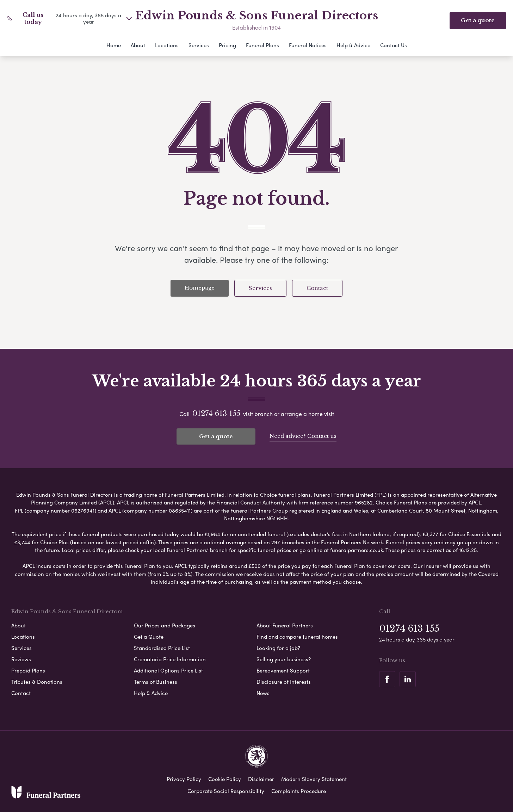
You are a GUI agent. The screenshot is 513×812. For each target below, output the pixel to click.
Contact (317, 288)
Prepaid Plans (28, 670)
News (263, 692)
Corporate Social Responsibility (226, 790)
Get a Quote (149, 636)
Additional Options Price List (168, 670)
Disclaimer (261, 778)
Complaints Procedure (299, 790)
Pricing (227, 45)
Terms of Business (156, 681)
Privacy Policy (184, 778)
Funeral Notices (308, 45)
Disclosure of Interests (284, 681)
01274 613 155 (216, 414)
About (138, 45)
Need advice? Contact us (303, 436)
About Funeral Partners (285, 625)
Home (114, 45)
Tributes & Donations (37, 681)
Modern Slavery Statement (314, 778)
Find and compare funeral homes (297, 636)
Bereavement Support (283, 670)
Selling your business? (284, 658)
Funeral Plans (262, 45)
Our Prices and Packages (165, 625)
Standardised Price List (162, 647)
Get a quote (216, 436)
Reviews (21, 658)
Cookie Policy (225, 778)
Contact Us (394, 45)
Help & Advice (353, 45)
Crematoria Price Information (170, 658)
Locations (167, 45)
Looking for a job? (278, 647)
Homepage (200, 288)
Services (199, 45)
